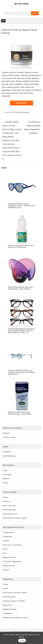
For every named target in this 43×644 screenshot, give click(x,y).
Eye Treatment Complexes (21, 112)
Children (6, 433)
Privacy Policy (23, 632)
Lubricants (7, 475)
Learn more (21, 103)
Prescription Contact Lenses (15, 518)
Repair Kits (7, 605)
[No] (40, 638)
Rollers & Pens (9, 566)
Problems (7, 452)
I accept (22, 641)
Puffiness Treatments (12, 562)
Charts (6, 483)
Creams (6, 541)
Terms (31, 632)
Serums (6, 570)
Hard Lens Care (9, 506)
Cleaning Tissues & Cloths (14, 601)
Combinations (9, 532)
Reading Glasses (10, 609)
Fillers (5, 549)
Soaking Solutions (10, 514)
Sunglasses (8, 613)
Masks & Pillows (10, 557)
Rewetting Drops (10, 510)
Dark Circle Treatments (12, 545)
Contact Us (14, 632)
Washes (6, 479)
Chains (6, 584)
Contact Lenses (9, 437)
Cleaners (6, 501)
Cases (5, 497)
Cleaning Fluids (9, 597)
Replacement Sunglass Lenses (16, 618)
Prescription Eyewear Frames (15, 593)
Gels (5, 553)
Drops (5, 470)
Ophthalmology (9, 456)
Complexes (7, 537)
